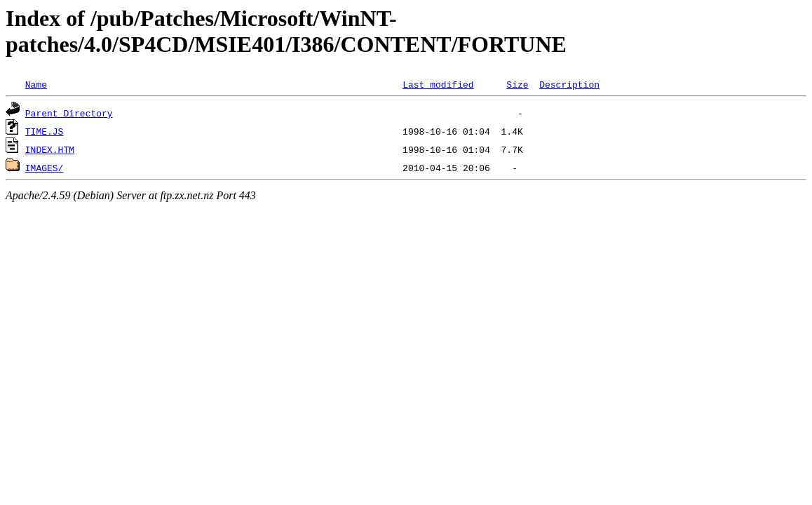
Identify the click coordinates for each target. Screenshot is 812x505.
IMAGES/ (45, 168)
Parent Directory (69, 113)
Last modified (438, 84)
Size (517, 84)
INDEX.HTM (50, 149)
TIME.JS (45, 131)
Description (569, 84)
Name (36, 84)
